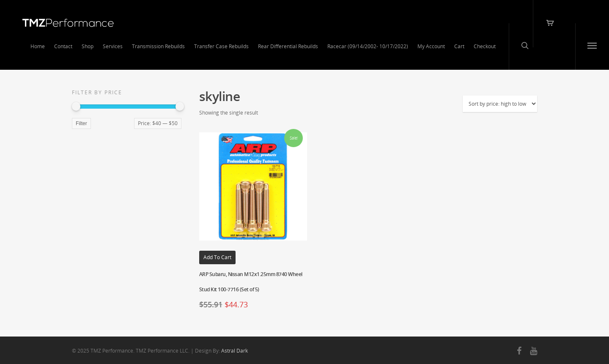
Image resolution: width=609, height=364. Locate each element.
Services (113, 46)
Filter (81, 123)
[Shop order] (500, 104)
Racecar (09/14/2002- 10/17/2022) (368, 46)
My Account (431, 46)
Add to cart (217, 257)
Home (38, 46)
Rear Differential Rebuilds (288, 46)
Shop (88, 46)
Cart (459, 46)
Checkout (485, 46)
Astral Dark (235, 351)
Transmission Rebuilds (158, 46)
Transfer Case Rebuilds (221, 46)
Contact (63, 46)
